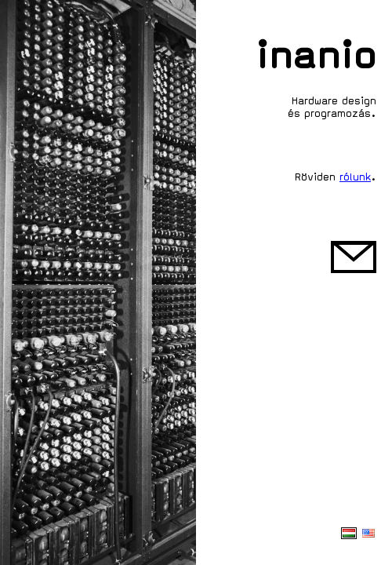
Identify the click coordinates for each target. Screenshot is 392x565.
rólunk (355, 177)
